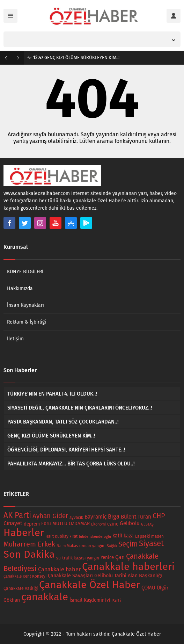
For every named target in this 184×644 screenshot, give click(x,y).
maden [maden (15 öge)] (157, 536)
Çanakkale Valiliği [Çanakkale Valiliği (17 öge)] (21, 588)
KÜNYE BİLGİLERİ (25, 272)
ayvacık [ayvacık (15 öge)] (76, 518)
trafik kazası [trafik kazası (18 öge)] (74, 558)
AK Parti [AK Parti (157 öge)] (17, 515)
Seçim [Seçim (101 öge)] (128, 544)
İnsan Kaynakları (25, 305)
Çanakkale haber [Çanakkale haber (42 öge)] (59, 569)
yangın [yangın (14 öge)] (93, 558)
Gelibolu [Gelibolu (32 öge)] (130, 523)
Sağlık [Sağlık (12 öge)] (112, 546)
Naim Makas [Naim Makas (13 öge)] (67, 546)
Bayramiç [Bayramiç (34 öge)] (95, 517)
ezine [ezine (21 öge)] (113, 524)
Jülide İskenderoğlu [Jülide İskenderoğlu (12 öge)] (95, 537)
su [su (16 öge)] (58, 558)
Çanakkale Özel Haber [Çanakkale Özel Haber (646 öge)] (90, 585)
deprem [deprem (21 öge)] (32, 524)
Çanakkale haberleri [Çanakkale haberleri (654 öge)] (128, 567)
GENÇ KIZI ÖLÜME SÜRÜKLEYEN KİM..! (76, 57)
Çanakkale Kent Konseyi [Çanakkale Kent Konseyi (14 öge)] (25, 576)
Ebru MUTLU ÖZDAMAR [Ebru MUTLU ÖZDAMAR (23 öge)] (65, 524)
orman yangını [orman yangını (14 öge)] (92, 546)
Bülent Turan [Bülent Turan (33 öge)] (136, 517)
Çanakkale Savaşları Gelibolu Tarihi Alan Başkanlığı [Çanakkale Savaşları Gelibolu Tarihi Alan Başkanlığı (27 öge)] (105, 576)
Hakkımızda (20, 288)
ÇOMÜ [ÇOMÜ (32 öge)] (148, 588)
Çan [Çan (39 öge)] (120, 557)
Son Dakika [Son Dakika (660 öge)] (29, 554)
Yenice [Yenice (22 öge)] (107, 558)
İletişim (15, 339)
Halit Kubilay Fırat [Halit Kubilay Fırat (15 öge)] (61, 536)
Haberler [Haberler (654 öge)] (24, 533)
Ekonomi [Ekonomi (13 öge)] (98, 524)
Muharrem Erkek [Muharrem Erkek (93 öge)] (29, 544)
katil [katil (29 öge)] (117, 536)
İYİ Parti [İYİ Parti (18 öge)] (113, 600)
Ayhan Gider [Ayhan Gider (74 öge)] (50, 516)
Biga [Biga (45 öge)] (114, 517)
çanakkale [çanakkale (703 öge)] (45, 597)
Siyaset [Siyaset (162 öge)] (151, 544)
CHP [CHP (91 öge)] (159, 516)
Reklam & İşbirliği (27, 322)
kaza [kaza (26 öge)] (129, 536)
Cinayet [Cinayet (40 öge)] (13, 523)
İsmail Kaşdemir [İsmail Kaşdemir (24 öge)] (87, 600)
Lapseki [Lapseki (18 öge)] (142, 536)
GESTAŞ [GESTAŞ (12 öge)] (147, 524)
